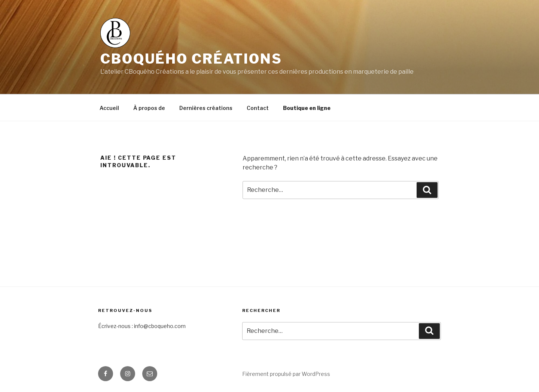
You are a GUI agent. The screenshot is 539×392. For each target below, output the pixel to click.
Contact (258, 108)
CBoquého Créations (191, 59)
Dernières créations (206, 108)
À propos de (149, 108)
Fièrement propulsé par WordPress (286, 374)
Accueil (109, 108)
